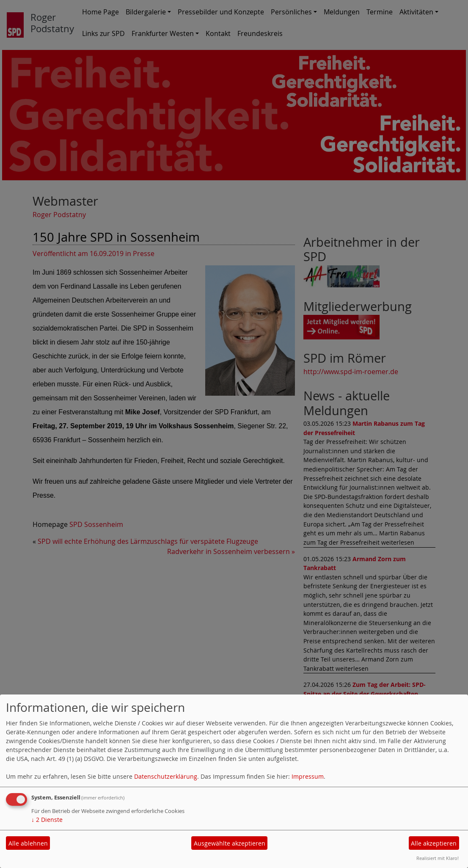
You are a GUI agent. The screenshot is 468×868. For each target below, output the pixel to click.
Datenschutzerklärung (166, 776)
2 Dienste (47, 820)
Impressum (308, 776)
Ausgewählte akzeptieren (230, 843)
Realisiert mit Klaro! (438, 858)
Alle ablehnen (28, 843)
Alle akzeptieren (434, 843)
